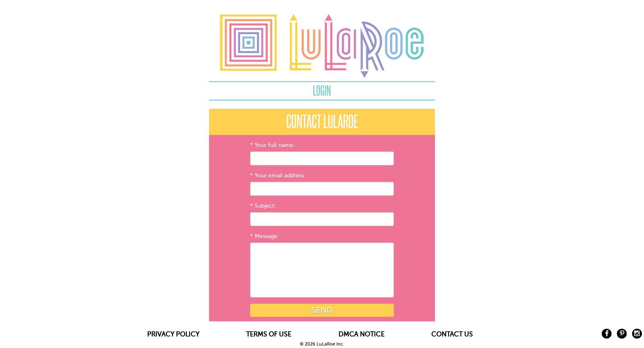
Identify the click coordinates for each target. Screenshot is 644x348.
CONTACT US (452, 334)
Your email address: (280, 175)
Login (322, 91)
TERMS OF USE (269, 334)
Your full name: (275, 145)
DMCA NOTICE (361, 334)
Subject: (265, 206)
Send (322, 310)
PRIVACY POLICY (173, 334)
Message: (267, 236)
